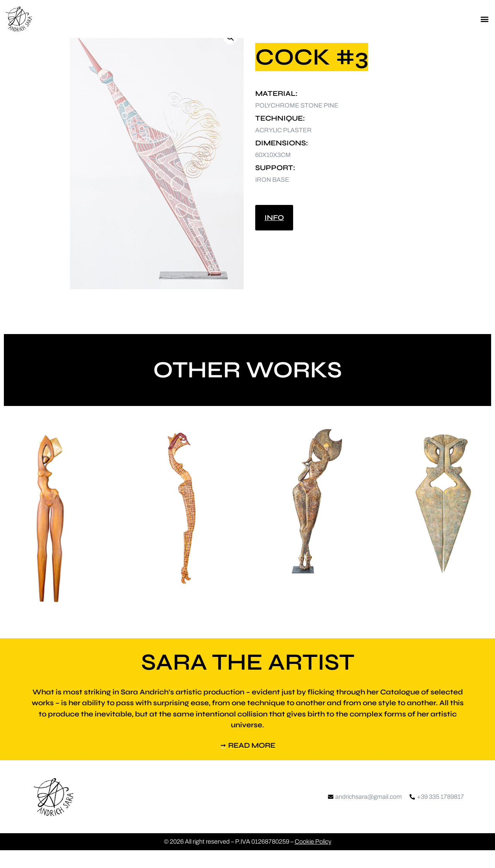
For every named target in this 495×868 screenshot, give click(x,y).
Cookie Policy (313, 859)
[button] (485, 19)
